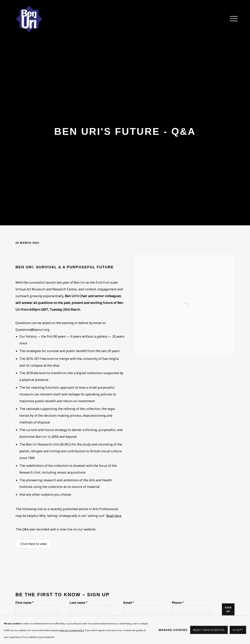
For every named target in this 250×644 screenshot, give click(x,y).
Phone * (178, 603)
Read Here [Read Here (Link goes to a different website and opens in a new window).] (114, 516)
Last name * (78, 603)
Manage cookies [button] (173, 630)
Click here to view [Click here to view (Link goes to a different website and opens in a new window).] (34, 544)
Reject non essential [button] (209, 630)
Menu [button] (232, 19)
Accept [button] (238, 630)
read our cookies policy (72, 630)
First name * (24, 603)
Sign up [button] (228, 610)
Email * (129, 603)
